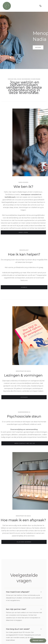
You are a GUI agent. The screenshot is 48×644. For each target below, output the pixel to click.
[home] (20, 6)
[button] (40, 6)
